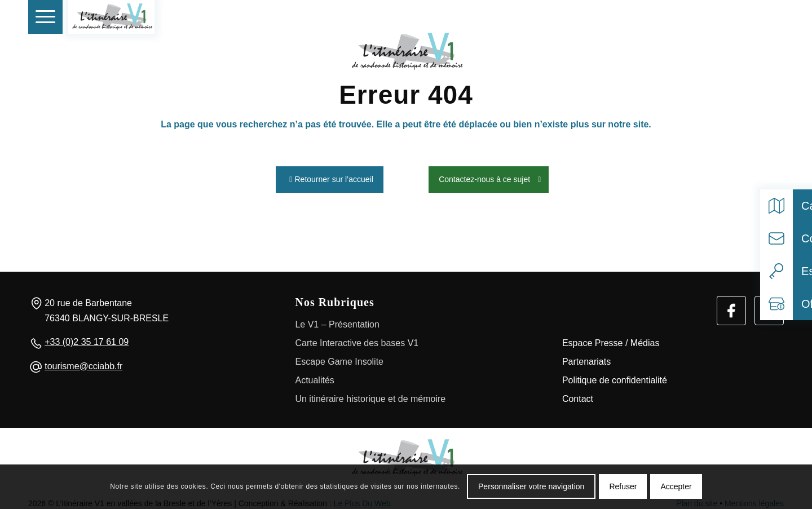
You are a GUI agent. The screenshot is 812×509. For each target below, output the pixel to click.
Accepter (676, 486)
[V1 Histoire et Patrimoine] (111, 17)
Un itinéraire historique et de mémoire (370, 395)
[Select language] (769, 17)
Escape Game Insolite (339, 358)
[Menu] (45, 17)
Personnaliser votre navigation (531, 486)
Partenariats (586, 358)
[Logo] (406, 455)
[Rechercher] (744, 17)
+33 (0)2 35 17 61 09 (87, 338)
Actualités (314, 377)
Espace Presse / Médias (611, 340)
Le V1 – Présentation (337, 321)
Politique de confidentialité (615, 377)
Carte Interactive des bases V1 (357, 340)
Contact (578, 395)
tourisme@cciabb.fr (83, 363)
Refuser (623, 486)
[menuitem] (45, 17)
